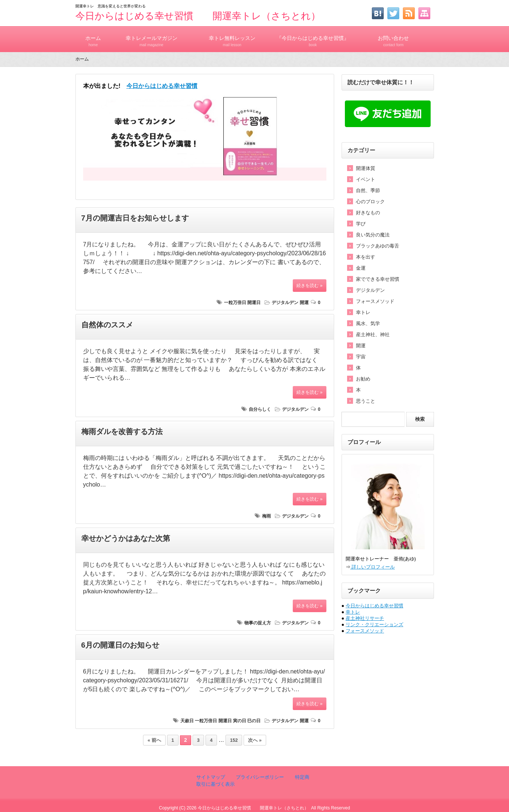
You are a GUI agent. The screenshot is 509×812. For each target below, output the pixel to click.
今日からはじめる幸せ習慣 (374, 606)
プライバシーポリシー (259, 777)
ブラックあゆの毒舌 (378, 246)
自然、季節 (368, 190)
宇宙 (361, 357)
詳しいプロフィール (373, 567)
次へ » (255, 740)
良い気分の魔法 (373, 235)
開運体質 (366, 168)
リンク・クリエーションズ (374, 625)
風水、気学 (368, 323)
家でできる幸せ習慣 (378, 279)
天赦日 (187, 721)
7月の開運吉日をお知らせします (135, 218)
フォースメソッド (375, 301)
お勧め (363, 379)
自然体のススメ (107, 325)
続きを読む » (309, 286)
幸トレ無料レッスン (232, 38)
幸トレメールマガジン (152, 38)
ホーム (93, 38)
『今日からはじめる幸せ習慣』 (313, 38)
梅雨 (267, 516)
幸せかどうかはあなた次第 (126, 538)
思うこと (366, 401)
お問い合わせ (393, 38)
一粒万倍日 (235, 303)
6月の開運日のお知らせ (120, 645)
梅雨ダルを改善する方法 (122, 431)
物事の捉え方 (258, 623)
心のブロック (370, 202)
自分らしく (260, 409)
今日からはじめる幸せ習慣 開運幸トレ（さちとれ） (198, 16)
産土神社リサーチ (365, 618)
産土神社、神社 (373, 335)
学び (361, 224)
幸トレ (363, 312)
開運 (304, 303)
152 (234, 740)
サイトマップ (211, 777)
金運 (361, 268)
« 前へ (154, 740)
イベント (366, 179)
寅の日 (240, 721)
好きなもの (368, 213)
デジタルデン (285, 303)
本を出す (366, 257)
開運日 (254, 303)
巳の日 (254, 721)
